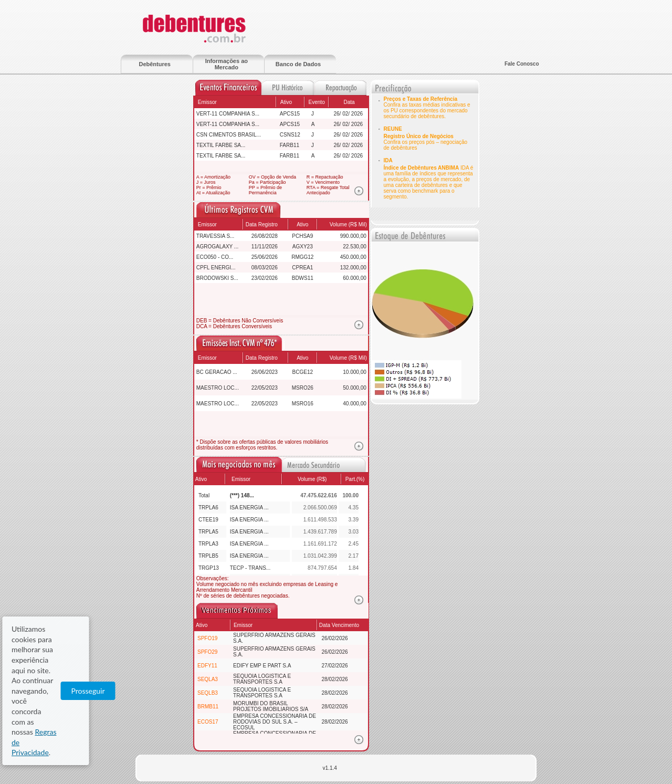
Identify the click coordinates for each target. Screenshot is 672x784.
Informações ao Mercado (227, 64)
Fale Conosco (522, 64)
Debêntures (155, 64)
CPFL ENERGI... (216, 268)
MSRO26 (303, 388)
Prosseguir (614, 748)
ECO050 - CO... (215, 257)
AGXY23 (303, 247)
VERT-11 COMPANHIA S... (228, 114)
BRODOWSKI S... (217, 278)
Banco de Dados (298, 64)
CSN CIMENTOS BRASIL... (229, 135)
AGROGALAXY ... (217, 247)
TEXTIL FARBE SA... (221, 145)
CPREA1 (302, 268)
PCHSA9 (302, 236)
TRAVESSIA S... (216, 236)
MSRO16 (303, 404)
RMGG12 (302, 257)
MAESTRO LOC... (218, 388)
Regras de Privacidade (444, 748)
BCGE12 (303, 372)
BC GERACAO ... (217, 372)
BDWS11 (303, 278)
